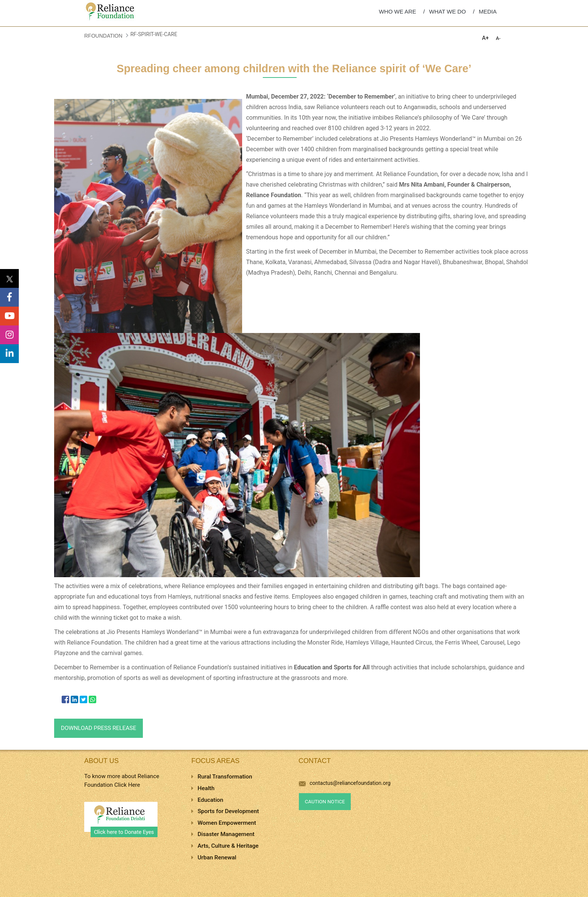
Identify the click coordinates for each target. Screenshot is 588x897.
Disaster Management (226, 834)
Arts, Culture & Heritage (228, 846)
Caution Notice (325, 802)
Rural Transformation (225, 777)
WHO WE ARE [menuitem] (398, 11)
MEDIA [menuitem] (488, 11)
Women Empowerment (227, 823)
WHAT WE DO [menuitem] (447, 11)
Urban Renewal (217, 857)
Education (211, 800)
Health (206, 788)
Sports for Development (228, 811)
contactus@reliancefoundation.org (345, 783)
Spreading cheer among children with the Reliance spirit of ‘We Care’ (294, 68)
